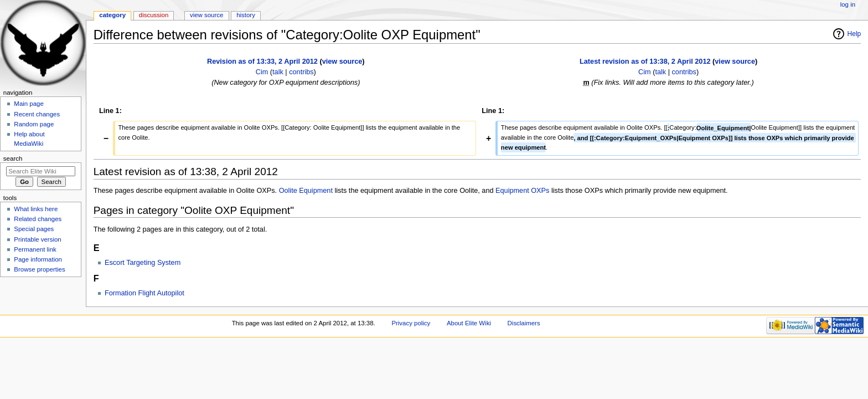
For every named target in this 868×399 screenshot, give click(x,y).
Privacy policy (411, 323)
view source (342, 62)
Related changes (38, 219)
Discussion (154, 15)
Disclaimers (524, 323)
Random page (34, 124)
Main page (29, 104)
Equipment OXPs (522, 191)
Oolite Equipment (306, 191)
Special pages (34, 229)
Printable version (37, 239)
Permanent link (35, 249)
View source (206, 15)
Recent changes (37, 114)
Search (13, 158)
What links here (36, 209)
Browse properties (39, 269)
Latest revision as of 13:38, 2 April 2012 (645, 62)
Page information (38, 259)
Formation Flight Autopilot (144, 293)
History (246, 15)
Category (112, 15)
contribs (301, 72)
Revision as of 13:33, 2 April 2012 (262, 62)
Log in (848, 4)
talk (278, 72)
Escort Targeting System (143, 263)
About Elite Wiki (469, 323)
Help (854, 34)
